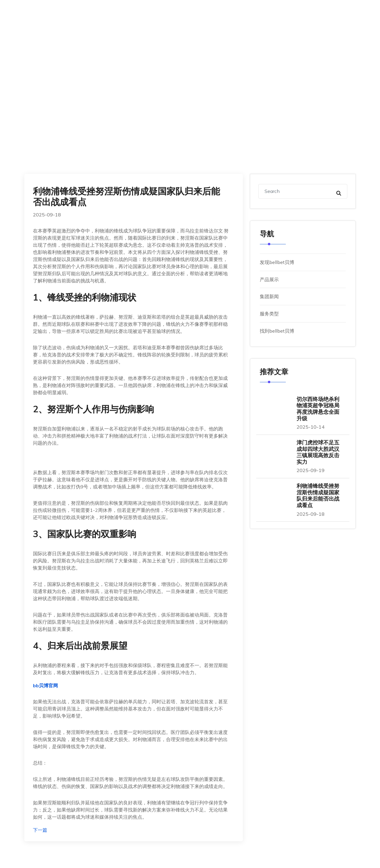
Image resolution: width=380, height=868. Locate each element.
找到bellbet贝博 (277, 331)
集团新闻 (269, 296)
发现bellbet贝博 (277, 262)
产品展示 (269, 279)
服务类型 (269, 314)
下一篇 (40, 830)
